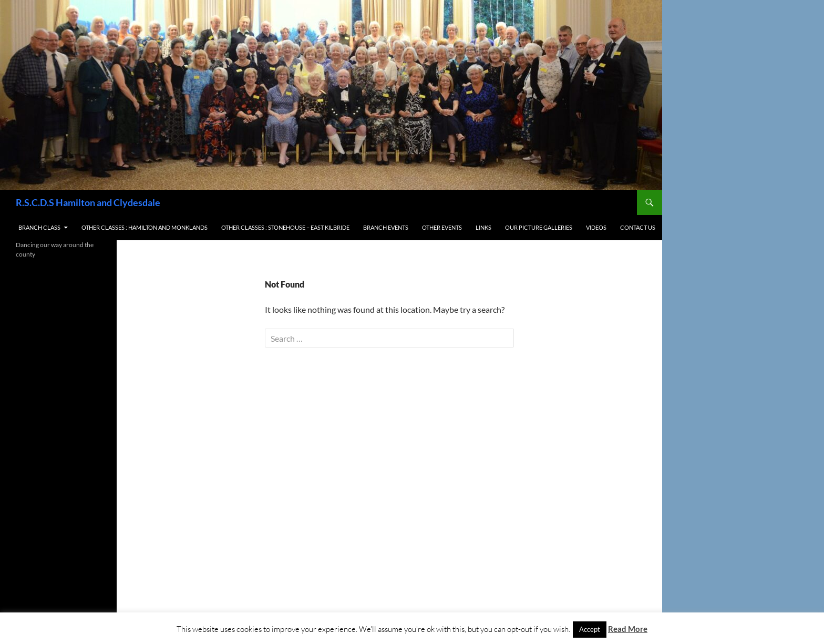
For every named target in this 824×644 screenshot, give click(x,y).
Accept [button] (590, 629)
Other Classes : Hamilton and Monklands (145, 227)
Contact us (638, 227)
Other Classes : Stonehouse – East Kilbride (285, 227)
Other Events (442, 227)
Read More (628, 629)
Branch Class (39, 227)
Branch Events (386, 227)
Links (483, 227)
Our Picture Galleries (539, 227)
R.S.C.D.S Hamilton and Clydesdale (88, 202)
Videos (596, 227)
